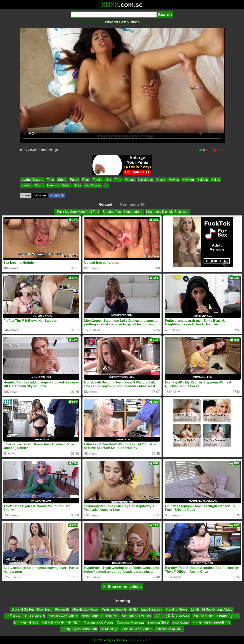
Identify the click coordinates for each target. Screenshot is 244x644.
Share (26, 195)
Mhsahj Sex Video (85, 609)
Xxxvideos (145, 180)
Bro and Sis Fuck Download (32, 609)
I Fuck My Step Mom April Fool (77, 212)
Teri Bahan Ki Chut (169, 629)
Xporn (39, 186)
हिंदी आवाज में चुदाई (26, 622)
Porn (86, 180)
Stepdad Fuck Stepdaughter (123, 212)
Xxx (108, 180)
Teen (51, 180)
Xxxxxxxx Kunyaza (130, 622)
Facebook (57, 195)
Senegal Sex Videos (136, 616)
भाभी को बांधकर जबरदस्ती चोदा (211, 622)
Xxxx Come (181, 622)
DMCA (120, 640)
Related (105, 204)
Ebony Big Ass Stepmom (79, 629)
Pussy (74, 180)
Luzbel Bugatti (32, 180)
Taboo (62, 180)
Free (118, 180)
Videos (130, 180)
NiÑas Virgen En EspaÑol (100, 616)
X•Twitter (40, 195)
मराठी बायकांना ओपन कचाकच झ (25, 616)
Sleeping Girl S (158, 622)
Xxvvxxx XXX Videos (63, 616)
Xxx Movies (93, 186)
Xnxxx (161, 180)
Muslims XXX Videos (99, 622)
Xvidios (203, 180)
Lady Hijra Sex (152, 609)
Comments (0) (133, 204)
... (106, 186)
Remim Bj (62, 609)
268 (204, 150)
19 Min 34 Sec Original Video (212, 609)
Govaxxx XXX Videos (137, 629)
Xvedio (26, 186)
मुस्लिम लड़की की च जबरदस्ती (172, 616)
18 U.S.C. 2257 (139, 640)
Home (98, 640)
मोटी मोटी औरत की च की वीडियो (61, 622)
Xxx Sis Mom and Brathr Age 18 (216, 616)
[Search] (114, 15)
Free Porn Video (58, 186)
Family (97, 180)
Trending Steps (177, 609)
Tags (109, 640)
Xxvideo (188, 180)
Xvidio (216, 180)
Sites (77, 186)
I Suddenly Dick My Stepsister (167, 212)
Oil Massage (109, 629)
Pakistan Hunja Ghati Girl (120, 609)
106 (218, 150)
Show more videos (122, 587)
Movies (174, 180)
